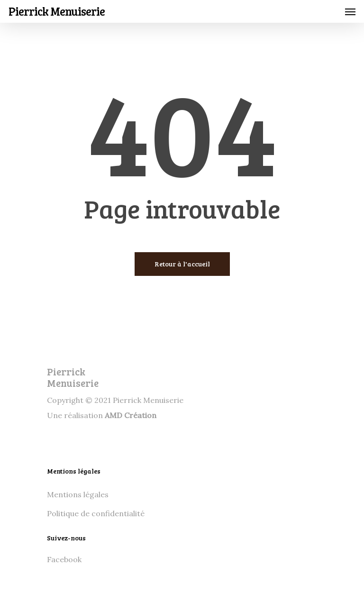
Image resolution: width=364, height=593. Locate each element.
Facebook (64, 559)
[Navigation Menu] (350, 11)
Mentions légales (78, 494)
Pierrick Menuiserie (57, 11)
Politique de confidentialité (96, 513)
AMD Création (131, 415)
